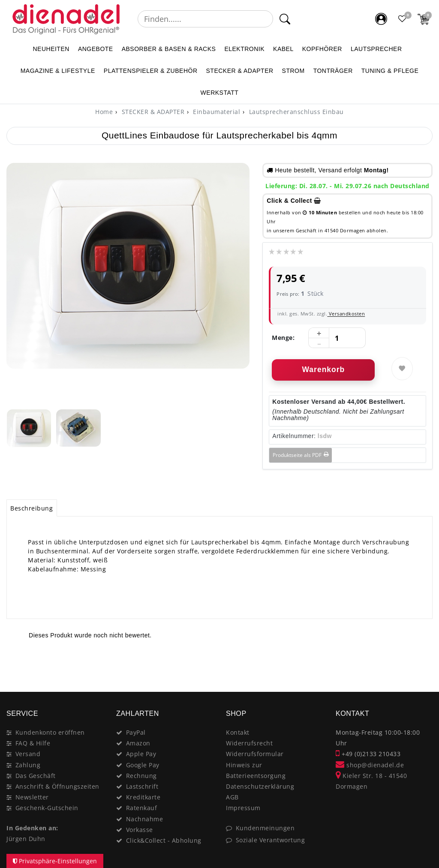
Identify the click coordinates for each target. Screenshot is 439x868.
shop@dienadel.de (370, 765)
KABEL (283, 49)
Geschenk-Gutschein (47, 808)
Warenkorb (323, 369)
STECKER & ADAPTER (240, 71)
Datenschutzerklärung (260, 786)
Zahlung (28, 765)
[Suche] (284, 19)
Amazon (138, 743)
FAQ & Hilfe (33, 743)
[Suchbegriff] (205, 19)
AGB (232, 797)
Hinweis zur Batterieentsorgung (256, 770)
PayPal (136, 732)
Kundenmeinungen (265, 828)
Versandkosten (346, 314)
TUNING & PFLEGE (390, 71)
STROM (293, 71)
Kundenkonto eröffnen (50, 732)
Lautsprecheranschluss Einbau (295, 112)
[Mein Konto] (381, 19)
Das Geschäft (36, 776)
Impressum (243, 808)
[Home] (104, 112)
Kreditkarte (143, 797)
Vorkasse (140, 830)
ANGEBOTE (96, 49)
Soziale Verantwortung (271, 840)
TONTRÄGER (333, 71)
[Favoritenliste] (403, 19)
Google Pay (143, 765)
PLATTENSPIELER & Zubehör (151, 71)
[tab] (32, 508)
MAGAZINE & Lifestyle (58, 71)
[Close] (422, 661)
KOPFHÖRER (322, 49)
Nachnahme (145, 819)
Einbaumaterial (216, 112)
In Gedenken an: (32, 828)
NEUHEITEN (51, 49)
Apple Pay (141, 754)
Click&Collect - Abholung (164, 840)
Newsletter (32, 797)
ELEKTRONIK (244, 49)
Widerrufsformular (255, 754)
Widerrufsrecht (249, 743)
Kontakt (238, 732)
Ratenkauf (142, 808)
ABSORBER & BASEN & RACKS (169, 49)
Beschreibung (32, 508)
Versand (28, 754)
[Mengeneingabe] (337, 338)
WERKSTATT (220, 93)
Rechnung (141, 776)
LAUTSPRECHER (376, 49)
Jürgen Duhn (26, 839)
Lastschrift (142, 786)
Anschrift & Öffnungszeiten (57, 786)
